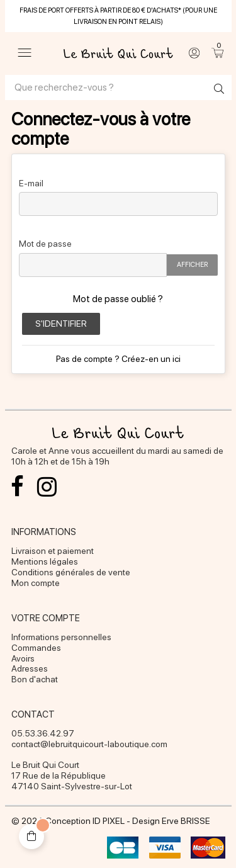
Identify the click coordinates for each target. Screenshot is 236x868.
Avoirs (23, 658)
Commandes (36, 648)
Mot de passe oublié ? (118, 299)
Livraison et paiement (53, 551)
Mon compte (36, 583)
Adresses (30, 668)
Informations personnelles (61, 637)
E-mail (31, 183)
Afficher (192, 265)
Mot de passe (45, 243)
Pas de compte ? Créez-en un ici (118, 359)
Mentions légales (45, 561)
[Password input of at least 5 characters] (93, 265)
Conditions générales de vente (71, 572)
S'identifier (61, 324)
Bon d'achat (35, 679)
